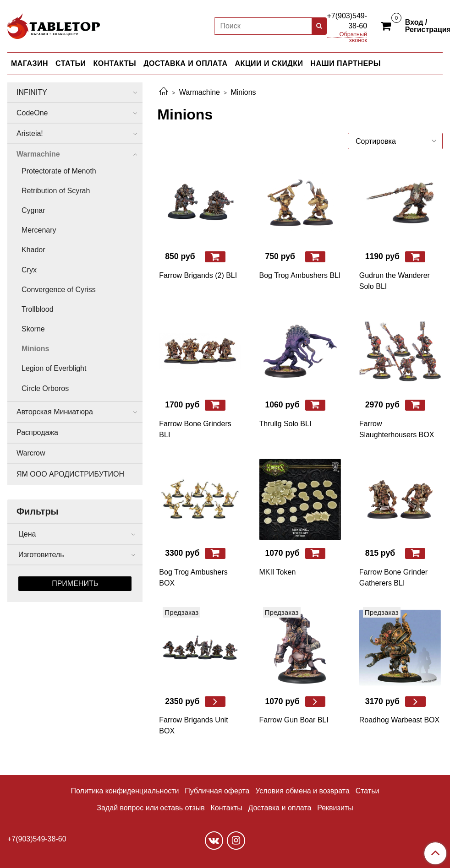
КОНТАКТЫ (115, 63)
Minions (35, 349)
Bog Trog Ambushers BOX (193, 578)
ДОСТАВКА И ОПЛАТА (185, 63)
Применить (75, 583)
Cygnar (33, 210)
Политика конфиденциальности (125, 791)
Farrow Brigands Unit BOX (193, 725)
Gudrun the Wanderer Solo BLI (395, 281)
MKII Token (278, 572)
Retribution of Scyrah (56, 191)
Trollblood (38, 309)
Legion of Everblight (54, 368)
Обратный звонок (354, 35)
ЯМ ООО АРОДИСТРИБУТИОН (70, 474)
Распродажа (37, 432)
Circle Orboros (45, 388)
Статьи (368, 791)
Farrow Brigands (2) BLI (198, 275)
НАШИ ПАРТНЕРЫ (345, 63)
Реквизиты (335, 808)
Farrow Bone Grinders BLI (195, 429)
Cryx (29, 270)
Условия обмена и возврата (302, 791)
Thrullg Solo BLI (285, 424)
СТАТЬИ (71, 63)
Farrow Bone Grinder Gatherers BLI (393, 578)
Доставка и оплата (280, 808)
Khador (33, 250)
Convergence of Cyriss (59, 290)
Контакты (227, 808)
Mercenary (39, 230)
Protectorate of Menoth (59, 171)
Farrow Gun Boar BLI (294, 720)
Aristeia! (30, 133)
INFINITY (32, 92)
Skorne (33, 329)
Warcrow (31, 453)
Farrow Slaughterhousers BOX (397, 429)
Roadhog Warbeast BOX (400, 720)
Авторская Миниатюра (55, 412)
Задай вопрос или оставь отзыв (151, 808)
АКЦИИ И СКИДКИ (269, 63)
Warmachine (200, 92)
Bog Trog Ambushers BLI (300, 275)
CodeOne (32, 113)
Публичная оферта (217, 791)
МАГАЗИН (30, 63)
